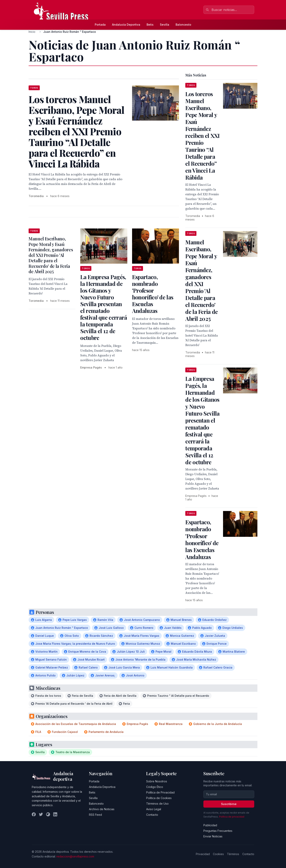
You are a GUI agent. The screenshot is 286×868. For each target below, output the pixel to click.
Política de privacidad (232, 817)
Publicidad (210, 825)
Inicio (32, 32)
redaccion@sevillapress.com (75, 856)
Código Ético (155, 787)
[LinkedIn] (55, 814)
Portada (100, 25)
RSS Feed (95, 815)
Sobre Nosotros (157, 781)
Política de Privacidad (160, 792)
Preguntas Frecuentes (218, 831)
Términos (233, 854)
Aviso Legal (154, 809)
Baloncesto (183, 25)
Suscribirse (229, 804)
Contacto (152, 815)
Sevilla (165, 25)
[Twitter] (41, 814)
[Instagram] (48, 814)
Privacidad (203, 854)
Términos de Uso (157, 804)
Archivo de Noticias (102, 809)
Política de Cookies (159, 798)
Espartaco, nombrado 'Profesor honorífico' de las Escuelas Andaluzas (153, 294)
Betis (150, 25)
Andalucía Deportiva (126, 25)
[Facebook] (34, 814)
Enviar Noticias (213, 836)
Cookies (218, 854)
